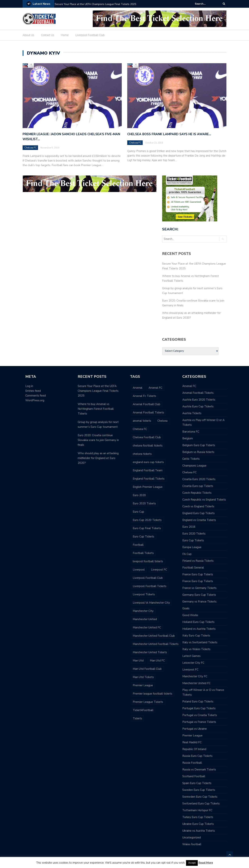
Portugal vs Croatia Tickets (200, 715)
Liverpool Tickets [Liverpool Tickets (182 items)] (144, 594)
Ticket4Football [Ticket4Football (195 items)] (143, 710)
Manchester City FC (195, 676)
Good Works (190, 615)
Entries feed (33, 391)
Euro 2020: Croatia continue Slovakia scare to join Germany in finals (98, 440)
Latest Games (191, 656)
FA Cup (187, 554)
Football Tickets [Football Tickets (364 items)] (143, 553)
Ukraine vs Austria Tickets (199, 831)
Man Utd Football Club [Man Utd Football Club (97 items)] (147, 669)
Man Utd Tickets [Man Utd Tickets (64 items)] (143, 677)
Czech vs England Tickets (198, 506)
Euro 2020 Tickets (194, 534)
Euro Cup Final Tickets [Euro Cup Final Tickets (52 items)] (147, 528)
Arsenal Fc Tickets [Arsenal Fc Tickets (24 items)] (144, 396)
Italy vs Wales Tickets (196, 649)
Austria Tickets (192, 413)
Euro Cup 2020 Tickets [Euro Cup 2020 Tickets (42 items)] (147, 520)
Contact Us (48, 35)
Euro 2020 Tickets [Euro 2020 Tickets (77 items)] (144, 503)
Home (65, 35)
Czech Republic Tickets (197, 493)
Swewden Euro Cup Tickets (200, 797)
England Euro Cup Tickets (199, 513)
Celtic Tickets (191, 459)
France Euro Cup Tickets (198, 574)
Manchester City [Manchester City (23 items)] (143, 611)
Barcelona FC (191, 432)
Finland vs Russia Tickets (198, 561)
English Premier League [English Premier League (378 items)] (148, 487)
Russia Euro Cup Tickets (197, 756)
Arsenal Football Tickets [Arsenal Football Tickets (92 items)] (148, 413)
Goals (186, 608)
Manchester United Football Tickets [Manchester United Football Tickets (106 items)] (156, 644)
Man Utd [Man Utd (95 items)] (138, 661)
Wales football (192, 844)
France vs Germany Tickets (199, 588)
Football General (193, 568)
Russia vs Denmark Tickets (199, 770)
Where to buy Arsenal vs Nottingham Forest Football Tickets (96, 409)
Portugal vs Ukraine (195, 729)
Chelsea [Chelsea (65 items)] (162, 421)
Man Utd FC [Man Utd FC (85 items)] (157, 661)
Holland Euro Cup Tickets (198, 622)
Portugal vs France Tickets (199, 722)
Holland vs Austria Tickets (199, 629)
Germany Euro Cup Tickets (199, 595)
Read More (206, 863)
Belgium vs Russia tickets (198, 452)
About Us (28, 35)
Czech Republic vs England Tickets (204, 500)
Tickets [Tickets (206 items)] (137, 718)
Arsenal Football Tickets (198, 393)
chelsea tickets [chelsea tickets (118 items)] (142, 454)
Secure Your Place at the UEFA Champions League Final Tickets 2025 (95, 4)
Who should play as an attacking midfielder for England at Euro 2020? (98, 458)
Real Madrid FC (192, 742)
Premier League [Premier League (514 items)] (143, 685)
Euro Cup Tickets (193, 540)
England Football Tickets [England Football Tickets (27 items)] (149, 479)
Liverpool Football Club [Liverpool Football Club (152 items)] (148, 578)
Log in (29, 386)
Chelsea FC (31, 148)
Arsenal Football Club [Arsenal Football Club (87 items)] (147, 404)
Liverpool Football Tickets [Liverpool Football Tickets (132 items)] (150, 586)
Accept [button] (192, 863)
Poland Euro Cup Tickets (198, 702)
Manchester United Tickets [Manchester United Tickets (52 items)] (150, 652)
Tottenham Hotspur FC (197, 810)
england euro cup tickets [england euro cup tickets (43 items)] (148, 462)
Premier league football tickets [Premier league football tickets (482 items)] (153, 694)
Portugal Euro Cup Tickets (199, 708)
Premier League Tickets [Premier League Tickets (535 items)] (148, 702)
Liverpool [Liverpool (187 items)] (139, 570)
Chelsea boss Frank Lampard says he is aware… (169, 134)
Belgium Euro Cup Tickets (199, 445)
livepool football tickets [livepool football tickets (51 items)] (148, 561)
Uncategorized (192, 837)
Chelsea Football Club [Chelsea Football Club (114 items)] (147, 437)
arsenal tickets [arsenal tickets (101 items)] (142, 421)
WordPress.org (35, 400)
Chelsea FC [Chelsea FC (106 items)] (140, 429)
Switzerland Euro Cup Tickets (201, 804)
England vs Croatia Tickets (199, 520)
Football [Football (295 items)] (138, 545)
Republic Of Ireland (194, 749)
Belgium (188, 438)
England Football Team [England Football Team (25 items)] (148, 470)
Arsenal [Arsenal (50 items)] (138, 388)
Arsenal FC (189, 386)
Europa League (192, 547)
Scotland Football (194, 776)
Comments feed (36, 396)
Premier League (192, 736)
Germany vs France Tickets (199, 602)
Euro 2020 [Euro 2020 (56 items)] (139, 495)
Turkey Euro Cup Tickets (198, 817)
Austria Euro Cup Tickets (198, 406)
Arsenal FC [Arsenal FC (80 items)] (155, 388)
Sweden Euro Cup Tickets (199, 790)
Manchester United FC (196, 683)
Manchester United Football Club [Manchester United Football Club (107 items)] (154, 636)
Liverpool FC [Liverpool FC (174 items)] (159, 570)
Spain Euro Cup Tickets (197, 783)
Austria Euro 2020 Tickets (199, 400)
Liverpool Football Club (90, 35)
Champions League (194, 466)
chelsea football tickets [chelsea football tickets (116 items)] (148, 446)
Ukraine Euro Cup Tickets (198, 824)
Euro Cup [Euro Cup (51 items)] (138, 512)
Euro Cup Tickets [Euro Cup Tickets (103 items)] (144, 537)
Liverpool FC (190, 670)
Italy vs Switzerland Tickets (200, 642)
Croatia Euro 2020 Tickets (199, 479)
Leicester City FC (193, 663)
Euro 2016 (189, 527)
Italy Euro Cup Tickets (196, 636)
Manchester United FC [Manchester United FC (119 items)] (147, 627)
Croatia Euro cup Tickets (198, 486)
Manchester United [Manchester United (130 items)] (145, 619)
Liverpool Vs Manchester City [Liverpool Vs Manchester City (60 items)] (151, 603)
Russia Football (192, 763)
